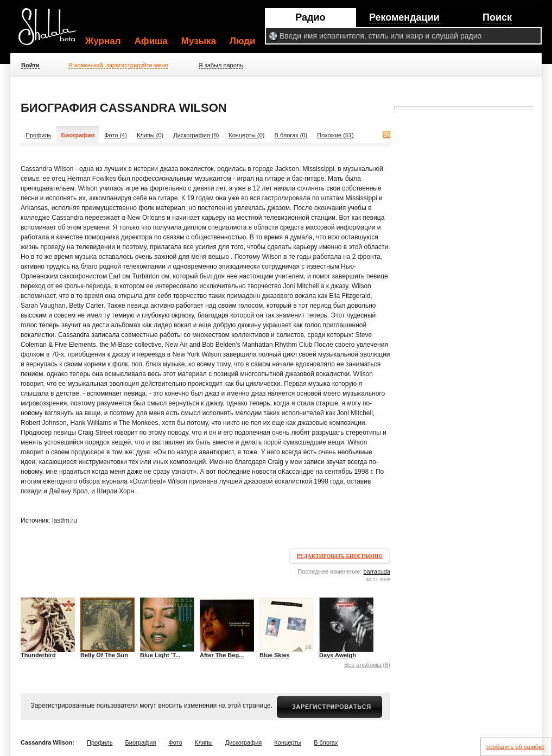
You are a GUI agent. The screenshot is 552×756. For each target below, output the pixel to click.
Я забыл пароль (221, 65)
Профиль (39, 135)
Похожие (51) (335, 135)
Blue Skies (275, 655)
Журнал (103, 41)
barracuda (377, 571)
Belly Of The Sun (104, 655)
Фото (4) (116, 135)
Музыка (199, 41)
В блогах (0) (291, 135)
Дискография (244, 742)
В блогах (326, 742)
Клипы (204, 742)
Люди (242, 41)
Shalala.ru (52, 31)
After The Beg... (222, 655)
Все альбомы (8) (367, 665)
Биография (141, 742)
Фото (176, 742)
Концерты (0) (246, 135)
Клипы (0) (150, 135)
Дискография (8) (196, 135)
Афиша (151, 41)
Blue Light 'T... (160, 655)
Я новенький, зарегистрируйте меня (118, 65)
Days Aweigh (338, 655)
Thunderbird (38, 655)
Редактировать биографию (340, 556)
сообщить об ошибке (515, 747)
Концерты (288, 742)
